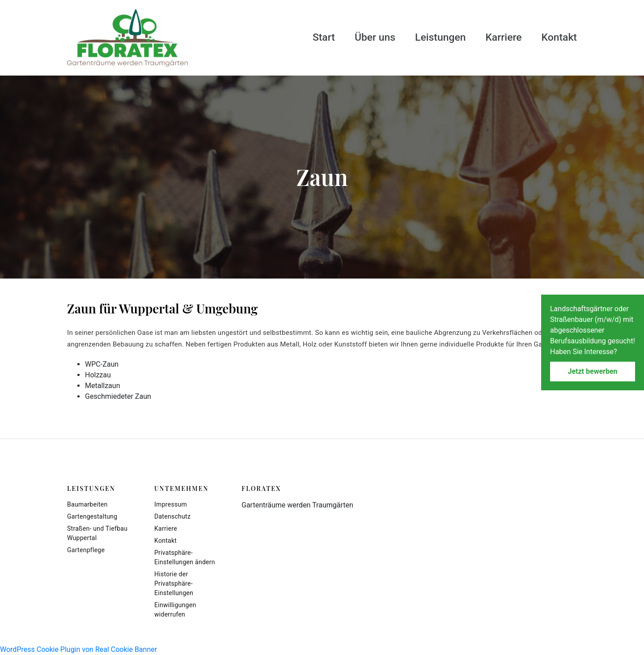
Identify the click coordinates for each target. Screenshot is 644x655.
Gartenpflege (86, 550)
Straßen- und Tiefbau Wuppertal (97, 533)
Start (316, 37)
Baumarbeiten (87, 504)
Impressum (171, 504)
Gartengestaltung (92, 516)
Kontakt (558, 37)
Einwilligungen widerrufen (175, 610)
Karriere (501, 37)
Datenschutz (172, 516)
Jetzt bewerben (592, 371)
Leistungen (436, 37)
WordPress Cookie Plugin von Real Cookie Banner (78, 649)
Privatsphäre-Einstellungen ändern (185, 557)
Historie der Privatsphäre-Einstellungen (174, 583)
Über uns (368, 37)
